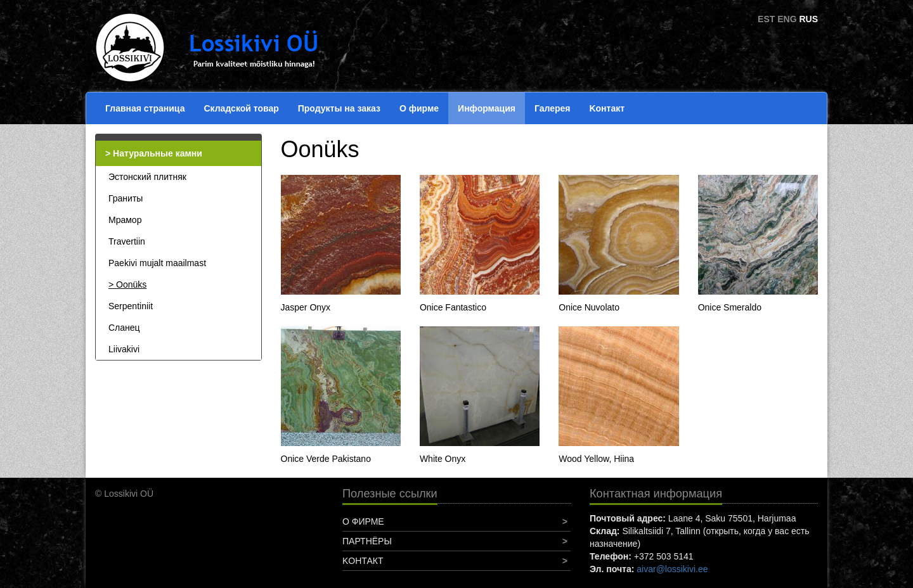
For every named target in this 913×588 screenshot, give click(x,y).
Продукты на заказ (339, 108)
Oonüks (131, 284)
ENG (787, 19)
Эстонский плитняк (147, 177)
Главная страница (145, 108)
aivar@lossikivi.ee (672, 569)
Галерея (553, 108)
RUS (808, 19)
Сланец (124, 328)
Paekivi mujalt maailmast (157, 263)
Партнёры (367, 541)
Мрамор (125, 220)
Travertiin (127, 241)
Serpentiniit (131, 306)
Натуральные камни (158, 153)
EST (766, 19)
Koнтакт (607, 108)
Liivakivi (124, 349)
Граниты (126, 198)
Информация (487, 108)
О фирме (419, 108)
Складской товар (241, 108)
